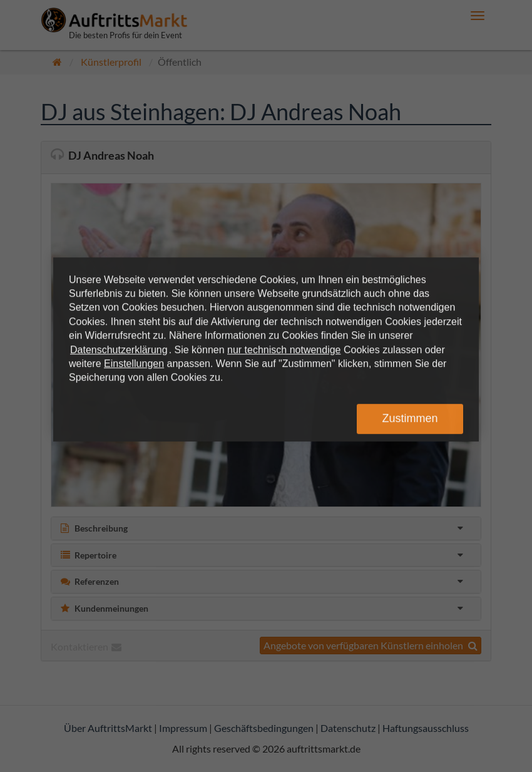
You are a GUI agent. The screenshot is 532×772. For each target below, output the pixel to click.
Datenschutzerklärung (119, 350)
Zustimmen (410, 418)
